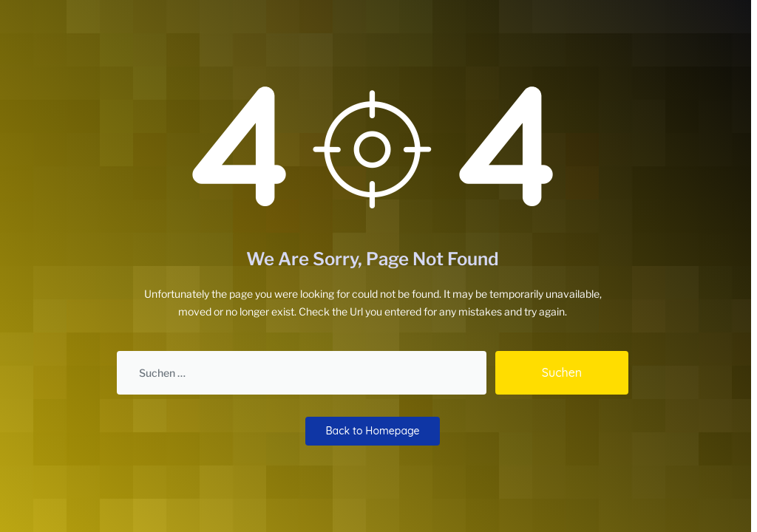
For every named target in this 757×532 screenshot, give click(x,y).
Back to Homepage (372, 431)
